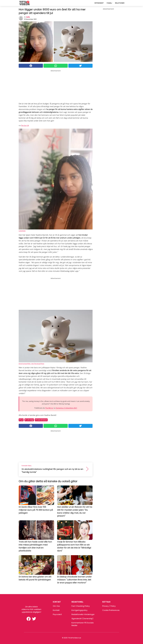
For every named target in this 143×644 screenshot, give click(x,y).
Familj (109, 3)
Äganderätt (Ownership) (82, 619)
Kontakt (56, 610)
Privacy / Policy (109, 606)
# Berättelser (41, 420)
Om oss (56, 606)
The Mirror (49, 408)
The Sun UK (25, 125)
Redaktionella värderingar (83, 614)
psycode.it (57, 614)
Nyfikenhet (99, 3)
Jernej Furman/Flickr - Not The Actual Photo (31, 364)
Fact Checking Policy (81, 606)
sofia (28, 17)
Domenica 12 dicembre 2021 (66, 408)
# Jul (21, 420)
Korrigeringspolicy (79, 610)
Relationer (120, 3)
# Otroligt (29, 420)
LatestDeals (22, 231)
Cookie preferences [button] (111, 610)
